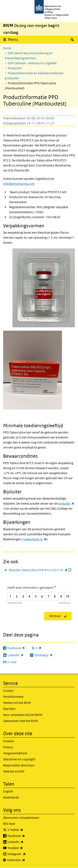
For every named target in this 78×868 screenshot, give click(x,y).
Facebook (25, 836)
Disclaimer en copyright (19, 759)
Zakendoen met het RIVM (21, 721)
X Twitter (24, 830)
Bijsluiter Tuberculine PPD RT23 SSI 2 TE (40, 570)
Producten (15, 68)
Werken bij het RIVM (17, 703)
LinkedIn (25, 842)
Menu (13, 40)
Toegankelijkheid (15, 753)
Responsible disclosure (19, 765)
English (8, 791)
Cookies (9, 741)
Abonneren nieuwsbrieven (21, 818)
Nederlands (11, 797)
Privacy (8, 747)
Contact (8, 691)
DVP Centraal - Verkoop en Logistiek (32, 63)
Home (7, 48)
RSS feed (9, 824)
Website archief (14, 771)
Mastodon (25, 860)
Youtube (24, 848)
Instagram (26, 854)
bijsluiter (66, 503)
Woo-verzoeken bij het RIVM (23, 715)
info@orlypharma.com (19, 184)
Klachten (9, 709)
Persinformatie (13, 697)
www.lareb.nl (35, 539)
